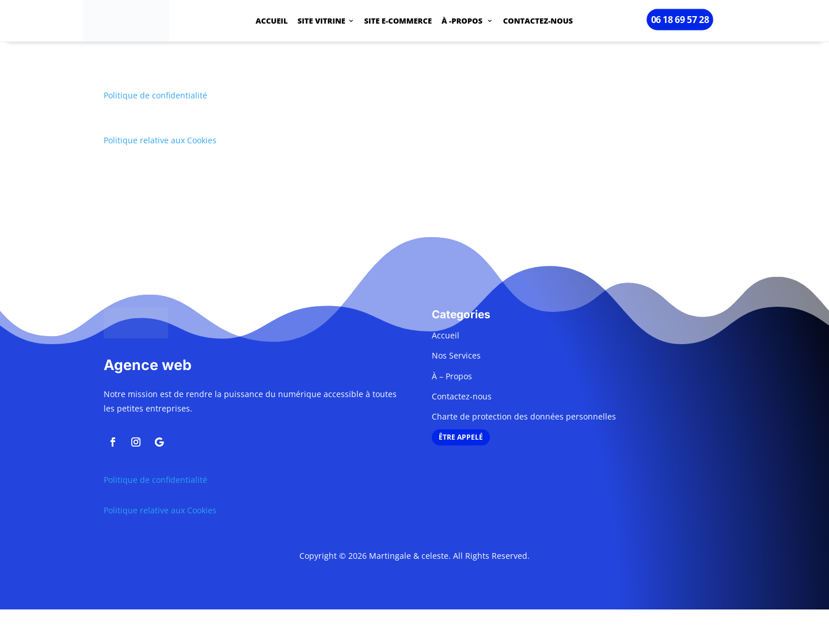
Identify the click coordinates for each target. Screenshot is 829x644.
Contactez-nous (462, 396)
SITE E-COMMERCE (398, 22)
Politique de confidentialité (155, 95)
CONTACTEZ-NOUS (538, 22)
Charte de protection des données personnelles (524, 416)
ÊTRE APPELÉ (461, 437)
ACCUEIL (272, 22)
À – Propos (452, 376)
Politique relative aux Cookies (160, 140)
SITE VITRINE (322, 22)
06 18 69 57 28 (680, 20)
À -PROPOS (463, 22)
